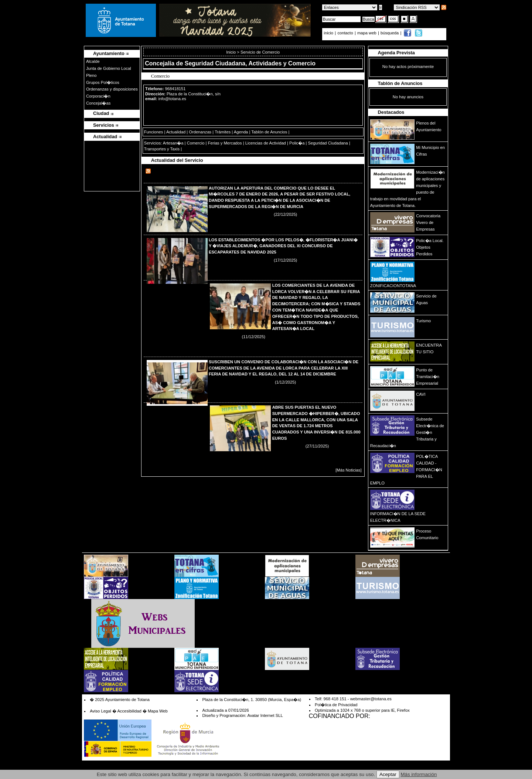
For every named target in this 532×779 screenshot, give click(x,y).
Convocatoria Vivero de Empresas (428, 222)
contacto (345, 33)
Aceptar (388, 774)
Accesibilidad (129, 711)
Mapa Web (158, 711)
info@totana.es (172, 99)
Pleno (91, 75)
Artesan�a (173, 143)
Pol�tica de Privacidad (336, 705)
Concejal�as (98, 103)
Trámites (223, 132)
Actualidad (176, 132)
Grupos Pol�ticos (103, 82)
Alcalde (93, 61)
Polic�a (297, 143)
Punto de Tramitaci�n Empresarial (428, 377)
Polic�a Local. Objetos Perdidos (430, 247)
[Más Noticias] (348, 470)
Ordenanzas (200, 132)
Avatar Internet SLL (265, 715)
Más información (419, 774)
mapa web (367, 33)
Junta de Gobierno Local (109, 68)
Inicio (231, 52)
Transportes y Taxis (162, 149)
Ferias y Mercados (225, 143)
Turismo (423, 321)
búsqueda (390, 33)
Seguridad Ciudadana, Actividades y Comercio (250, 63)
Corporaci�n (98, 96)
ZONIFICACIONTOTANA (393, 286)
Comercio (196, 143)
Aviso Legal (100, 711)
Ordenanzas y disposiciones (112, 89)
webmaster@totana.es (371, 699)
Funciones (154, 132)
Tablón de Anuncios (269, 132)
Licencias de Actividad (266, 143)
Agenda (241, 132)
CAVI (421, 394)
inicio (329, 33)
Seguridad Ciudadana (328, 143)
